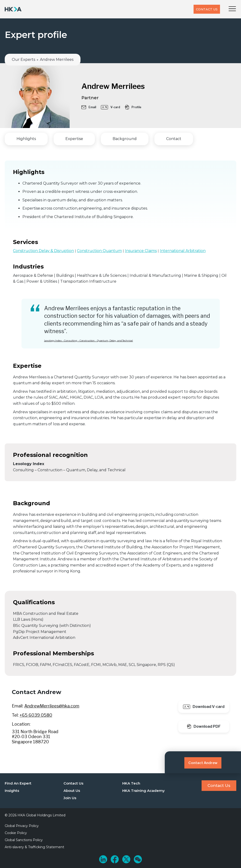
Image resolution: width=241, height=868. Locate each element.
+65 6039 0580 (36, 715)
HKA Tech (131, 783)
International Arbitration (183, 251)
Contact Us (207, 9)
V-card (110, 107)
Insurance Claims (141, 251)
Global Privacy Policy (22, 826)
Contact (174, 139)
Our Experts (23, 60)
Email (89, 107)
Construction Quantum (99, 251)
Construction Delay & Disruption (43, 251)
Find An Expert (18, 783)
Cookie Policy (16, 833)
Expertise (74, 139)
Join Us (70, 798)
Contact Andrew (203, 763)
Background (125, 139)
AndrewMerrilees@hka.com (52, 706)
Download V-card (204, 707)
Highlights (26, 139)
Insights (12, 791)
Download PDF (204, 726)
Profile (133, 107)
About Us (72, 791)
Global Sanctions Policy (24, 840)
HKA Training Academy (144, 791)
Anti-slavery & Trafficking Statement (34, 847)
